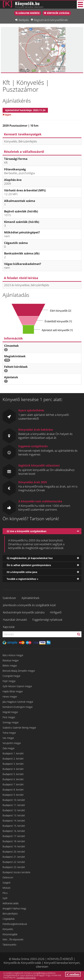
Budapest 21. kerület (14, 857)
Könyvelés (8, 929)
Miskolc (7, 888)
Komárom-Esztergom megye (18, 707)
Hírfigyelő (56, 612)
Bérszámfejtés (10, 914)
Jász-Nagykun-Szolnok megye (18, 702)
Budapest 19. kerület (14, 846)
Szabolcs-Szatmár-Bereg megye (19, 728)
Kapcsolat (9, 627)
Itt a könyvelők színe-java (22, 572)
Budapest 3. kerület (13, 764)
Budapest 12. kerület (14, 810)
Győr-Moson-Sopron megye (17, 686)
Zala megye (9, 748)
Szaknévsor (9, 598)
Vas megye (8, 738)
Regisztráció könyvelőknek (51, 20)
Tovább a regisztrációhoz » (22, 579)
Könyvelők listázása (58, 13)
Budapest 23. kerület (14, 867)
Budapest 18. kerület (14, 841)
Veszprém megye (12, 743)
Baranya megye (11, 660)
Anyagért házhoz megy (14, 908)
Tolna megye (9, 733)
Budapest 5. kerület (13, 774)
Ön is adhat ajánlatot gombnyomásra (29, 565)
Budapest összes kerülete (17, 872)
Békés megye (10, 666)
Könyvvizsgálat (10, 934)
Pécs (5, 893)
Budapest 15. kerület (14, 826)
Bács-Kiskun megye (13, 655)
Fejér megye (9, 681)
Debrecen (8, 877)
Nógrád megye (10, 712)
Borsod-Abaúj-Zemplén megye (19, 671)
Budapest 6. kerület (13, 779)
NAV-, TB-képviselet (13, 939)
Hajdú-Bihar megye (13, 691)
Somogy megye (11, 722)
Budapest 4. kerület (13, 769)
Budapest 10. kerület (14, 800)
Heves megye (10, 697)
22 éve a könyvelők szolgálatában (27, 531)
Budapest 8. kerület (13, 790)
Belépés (24, 20)
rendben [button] (73, 974)
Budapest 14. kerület (14, 821)
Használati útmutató (15, 620)
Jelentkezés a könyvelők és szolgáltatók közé (29, 605)
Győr (5, 898)
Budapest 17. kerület (14, 836)
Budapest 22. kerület (14, 862)
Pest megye (9, 717)
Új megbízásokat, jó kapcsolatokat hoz (30, 558)
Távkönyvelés (9, 945)
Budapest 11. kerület (14, 805)
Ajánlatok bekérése (29, 13)
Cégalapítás (9, 919)
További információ (26, 977)
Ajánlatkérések (30, 598)
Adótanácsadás (11, 903)
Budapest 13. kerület (14, 815)
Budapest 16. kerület (14, 831)
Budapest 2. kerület (13, 759)
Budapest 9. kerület (13, 795)
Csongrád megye (11, 676)
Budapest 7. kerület (13, 784)
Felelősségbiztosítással (15, 924)
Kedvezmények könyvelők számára (24, 612)
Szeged (6, 883)
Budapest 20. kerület (14, 852)
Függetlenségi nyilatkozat (47, 620)
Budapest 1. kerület (13, 753)
